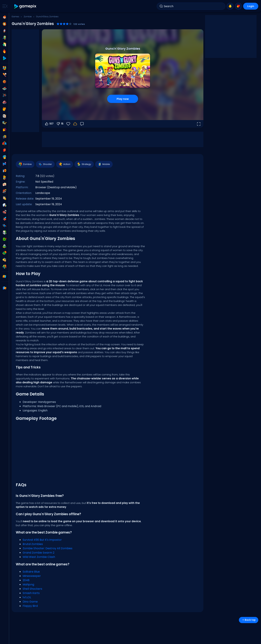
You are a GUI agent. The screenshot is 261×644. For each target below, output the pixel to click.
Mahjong (28, 584)
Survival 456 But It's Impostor (42, 540)
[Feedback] (82, 124)
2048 (26, 580)
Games (15, 17)
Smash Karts (31, 593)
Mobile (104, 164)
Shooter (45, 164)
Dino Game (30, 602)
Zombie (28, 17)
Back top (249, 620)
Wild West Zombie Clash (39, 557)
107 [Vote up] (49, 124)
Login (251, 6)
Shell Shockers (32, 589)
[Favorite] (68, 124)
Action (64, 164)
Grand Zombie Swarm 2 (38, 553)
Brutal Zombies (33, 544)
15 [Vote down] (60, 124)
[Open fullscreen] (199, 124)
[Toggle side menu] (4, 6)
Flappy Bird (30, 606)
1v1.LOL (27, 597)
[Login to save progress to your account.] (75, 124)
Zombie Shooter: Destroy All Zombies (48, 548)
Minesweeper (32, 576)
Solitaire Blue (31, 572)
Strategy (84, 164)
